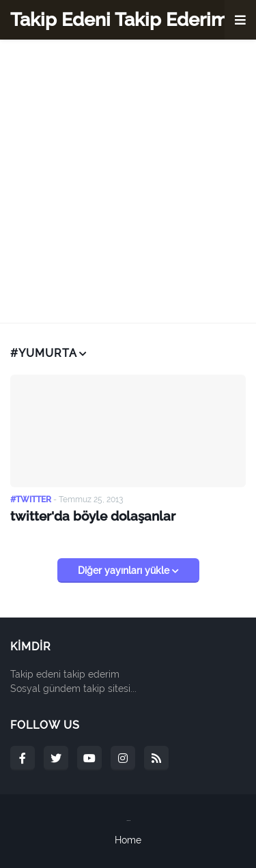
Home (128, 840)
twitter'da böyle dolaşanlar (93, 516)
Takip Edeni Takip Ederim (119, 19)
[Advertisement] (128, 181)
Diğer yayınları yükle (125, 570)
